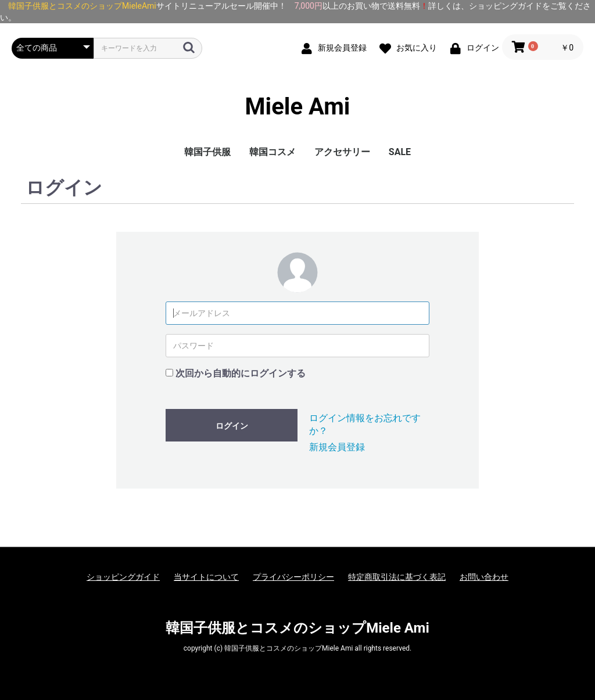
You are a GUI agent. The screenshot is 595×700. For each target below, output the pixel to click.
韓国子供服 (207, 152)
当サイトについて (206, 577)
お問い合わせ (484, 577)
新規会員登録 (337, 447)
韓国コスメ (273, 152)
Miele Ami (298, 107)
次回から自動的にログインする (241, 373)
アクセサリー (342, 152)
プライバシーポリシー (293, 577)
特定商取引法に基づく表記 (397, 577)
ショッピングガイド (123, 577)
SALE (400, 152)
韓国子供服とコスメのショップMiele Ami (297, 628)
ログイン (232, 426)
